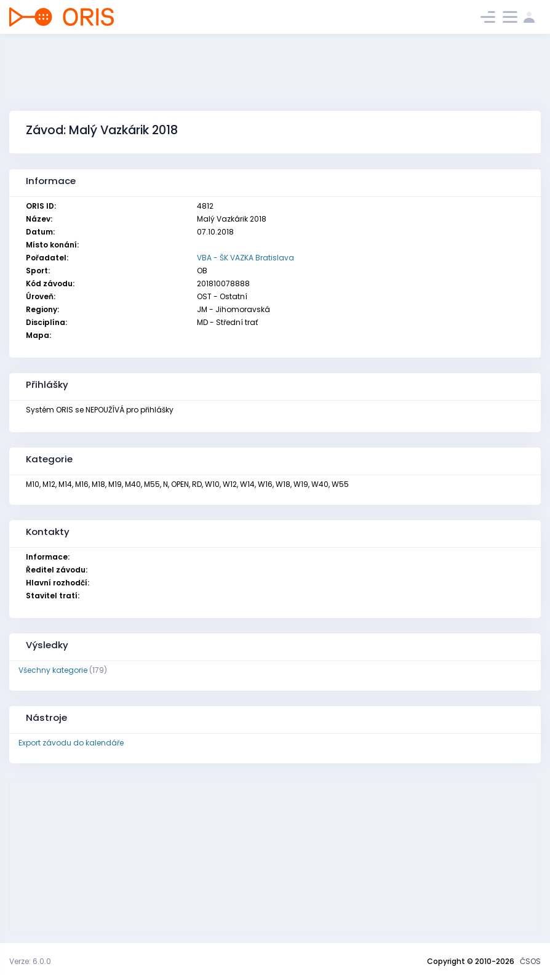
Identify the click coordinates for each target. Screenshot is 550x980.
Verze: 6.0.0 (30, 961)
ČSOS (530, 961)
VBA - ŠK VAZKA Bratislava (245, 258)
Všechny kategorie (53, 670)
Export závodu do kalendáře (71, 743)
